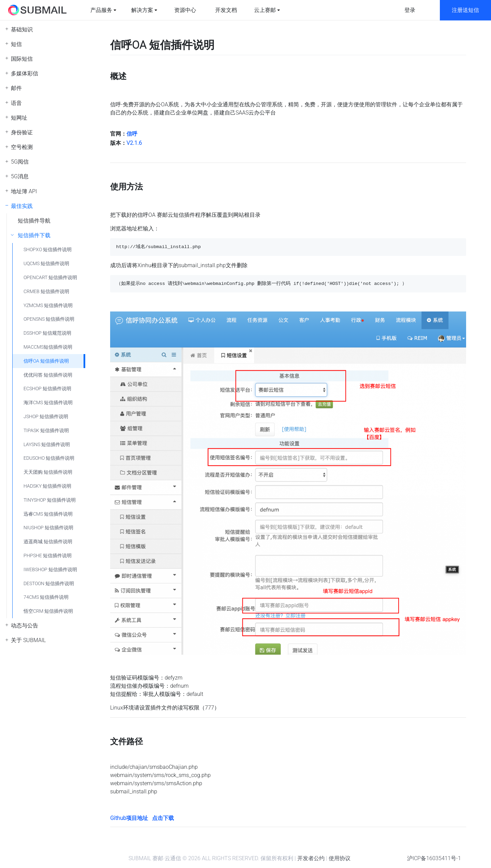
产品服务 (101, 10)
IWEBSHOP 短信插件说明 (50, 570)
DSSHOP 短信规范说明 (47, 333)
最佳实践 (22, 206)
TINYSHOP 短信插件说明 (50, 500)
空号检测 (22, 147)
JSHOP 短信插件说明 (46, 417)
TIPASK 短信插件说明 (46, 431)
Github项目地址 (129, 818)
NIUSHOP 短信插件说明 (48, 528)
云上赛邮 (265, 10)
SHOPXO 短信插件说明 (48, 250)
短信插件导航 (34, 221)
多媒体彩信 (25, 73)
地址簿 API (24, 191)
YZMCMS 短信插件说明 (48, 306)
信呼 (132, 134)
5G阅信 (20, 162)
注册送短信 (465, 10)
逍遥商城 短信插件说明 (48, 542)
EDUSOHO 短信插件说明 (49, 458)
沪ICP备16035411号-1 (434, 858)
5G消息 (20, 176)
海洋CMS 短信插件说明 (48, 403)
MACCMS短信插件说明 (48, 347)
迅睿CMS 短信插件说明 (48, 514)
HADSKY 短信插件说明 (47, 486)
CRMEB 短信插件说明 (46, 292)
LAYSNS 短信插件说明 (47, 445)
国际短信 (22, 59)
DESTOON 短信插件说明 (49, 584)
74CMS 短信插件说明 (46, 597)
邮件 (16, 88)
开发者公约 (311, 858)
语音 (16, 103)
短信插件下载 (34, 235)
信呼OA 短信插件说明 (46, 361)
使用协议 (340, 858)
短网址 (19, 118)
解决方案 (142, 10)
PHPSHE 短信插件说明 (48, 556)
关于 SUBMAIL (28, 640)
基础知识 (22, 29)
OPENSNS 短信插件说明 (49, 319)
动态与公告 (25, 626)
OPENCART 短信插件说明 (50, 278)
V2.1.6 (134, 143)
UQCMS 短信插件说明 (46, 264)
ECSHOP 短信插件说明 (47, 389)
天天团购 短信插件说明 (48, 472)
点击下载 (163, 818)
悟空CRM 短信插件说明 (48, 611)
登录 (410, 10)
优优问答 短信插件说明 (48, 375)
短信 (16, 44)
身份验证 (22, 132)
